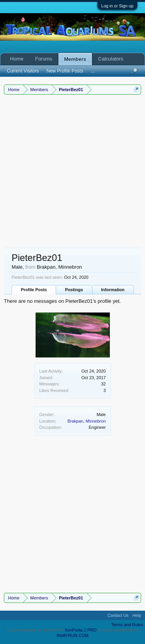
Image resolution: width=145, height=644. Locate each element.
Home (17, 59)
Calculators (111, 59)
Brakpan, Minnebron (86, 421)
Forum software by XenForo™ (36, 630)
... (93, 71)
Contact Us (118, 615)
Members (75, 59)
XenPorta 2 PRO (81, 630)
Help (137, 615)
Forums (44, 59)
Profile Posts (34, 290)
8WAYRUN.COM (72, 635)
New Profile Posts (65, 71)
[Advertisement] (72, 171)
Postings (74, 290)
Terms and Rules (127, 625)
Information (113, 290)
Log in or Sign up (117, 6)
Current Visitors (23, 71)
